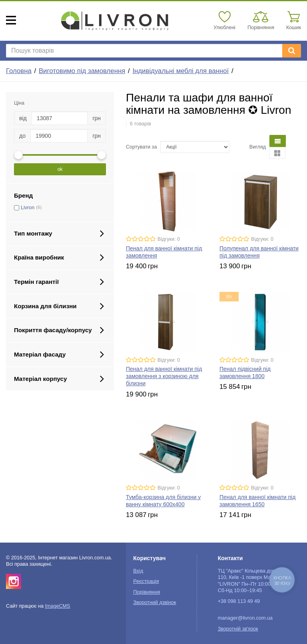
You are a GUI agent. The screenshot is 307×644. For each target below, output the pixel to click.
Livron (28, 208)
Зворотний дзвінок (154, 602)
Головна (19, 71)
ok (60, 169)
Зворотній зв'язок (238, 629)
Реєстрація (146, 581)
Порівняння (147, 592)
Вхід (138, 571)
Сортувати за (141, 147)
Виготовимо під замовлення (82, 71)
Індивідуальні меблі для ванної (180, 71)
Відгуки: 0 (169, 239)
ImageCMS (57, 606)
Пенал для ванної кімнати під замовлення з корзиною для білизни (164, 376)
